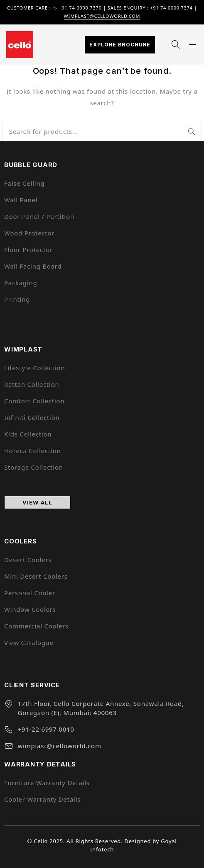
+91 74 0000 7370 (80, 8)
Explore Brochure (120, 45)
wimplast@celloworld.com (102, 16)
